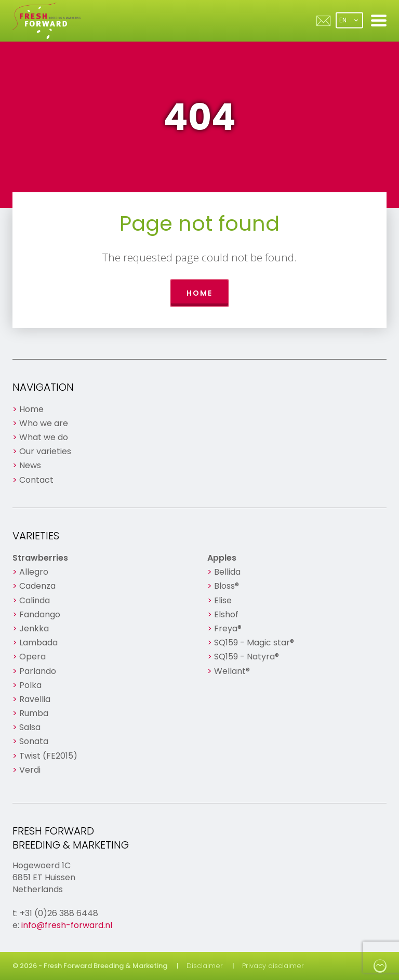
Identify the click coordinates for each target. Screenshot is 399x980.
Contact (36, 480)
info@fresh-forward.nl (67, 925)
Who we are (44, 423)
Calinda (35, 600)
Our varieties (45, 451)
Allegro (34, 572)
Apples (222, 558)
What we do (44, 437)
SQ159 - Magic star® (254, 643)
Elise (223, 600)
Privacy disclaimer (273, 966)
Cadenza (37, 586)
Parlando (38, 671)
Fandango (40, 614)
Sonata (34, 741)
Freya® (228, 628)
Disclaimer (205, 966)
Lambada (38, 643)
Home (199, 293)
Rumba (34, 713)
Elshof (226, 614)
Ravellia (35, 699)
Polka (30, 685)
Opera (32, 657)
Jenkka (34, 628)
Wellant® (232, 671)
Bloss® (227, 586)
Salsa (30, 727)
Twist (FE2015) (48, 756)
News (30, 465)
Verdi (30, 770)
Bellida (227, 572)
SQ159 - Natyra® (247, 657)
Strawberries (40, 558)
